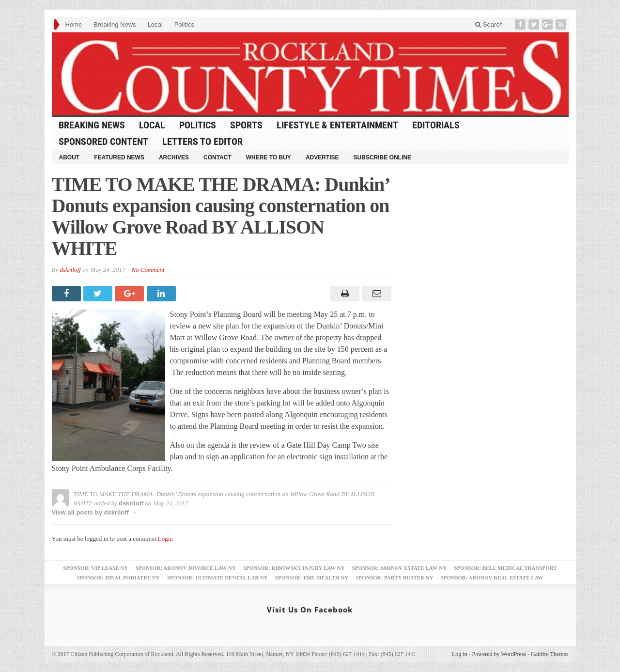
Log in (460, 654)
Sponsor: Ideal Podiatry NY (118, 578)
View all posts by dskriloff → (94, 512)
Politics (184, 24)
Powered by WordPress (499, 654)
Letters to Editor (202, 141)
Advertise (322, 157)
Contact (217, 157)
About (70, 157)
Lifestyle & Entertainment (337, 125)
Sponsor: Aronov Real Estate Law (492, 578)
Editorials (436, 125)
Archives (174, 157)
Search (489, 24)
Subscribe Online (382, 157)
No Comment (148, 270)
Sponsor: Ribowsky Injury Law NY (294, 568)
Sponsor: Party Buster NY (395, 578)
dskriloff (70, 270)
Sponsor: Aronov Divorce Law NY (185, 568)
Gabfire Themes (550, 654)
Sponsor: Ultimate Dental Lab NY (217, 578)
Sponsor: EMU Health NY (312, 578)
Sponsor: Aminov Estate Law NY (399, 568)
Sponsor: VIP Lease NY (95, 568)
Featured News (119, 157)
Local (155, 24)
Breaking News (115, 24)
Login (165, 539)
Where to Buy (269, 157)
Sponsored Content (103, 141)
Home (74, 24)
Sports (246, 125)
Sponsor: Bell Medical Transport (505, 568)
